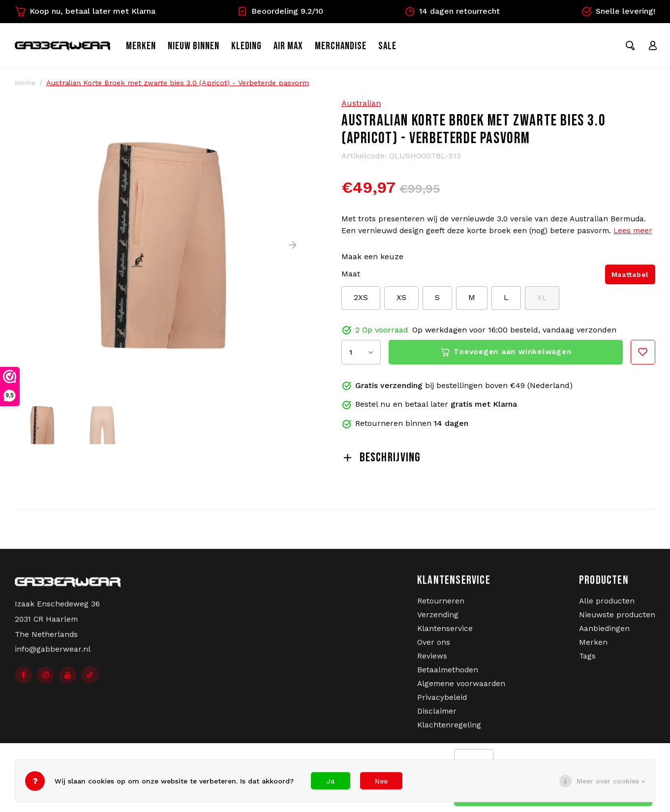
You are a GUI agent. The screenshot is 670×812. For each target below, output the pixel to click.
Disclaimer (437, 715)
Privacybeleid (442, 701)
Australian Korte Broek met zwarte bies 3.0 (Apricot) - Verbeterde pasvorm (178, 87)
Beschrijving (381, 462)
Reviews (432, 660)
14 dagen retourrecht (452, 11)
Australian (361, 107)
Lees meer (633, 235)
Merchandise (351, 48)
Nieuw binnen (204, 48)
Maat (351, 278)
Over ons (434, 646)
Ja (331, 781)
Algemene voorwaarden (461, 688)
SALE (397, 48)
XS (401, 301)
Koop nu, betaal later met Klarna (85, 11)
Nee (381, 781)
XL (542, 301)
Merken (151, 48)
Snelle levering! (618, 11)
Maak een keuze (372, 260)
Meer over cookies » (611, 781)
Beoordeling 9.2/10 (280, 11)
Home (25, 87)
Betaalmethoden (448, 674)
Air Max (299, 48)
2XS (361, 301)
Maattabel (630, 278)
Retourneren (441, 605)
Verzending (438, 619)
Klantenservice (445, 632)
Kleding (257, 48)
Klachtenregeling (449, 729)
